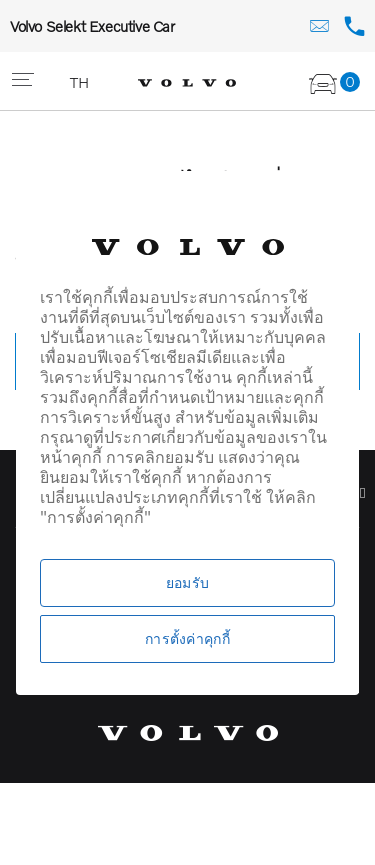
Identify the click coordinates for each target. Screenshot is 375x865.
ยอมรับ (187, 582)
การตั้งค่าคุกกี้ (187, 638)
